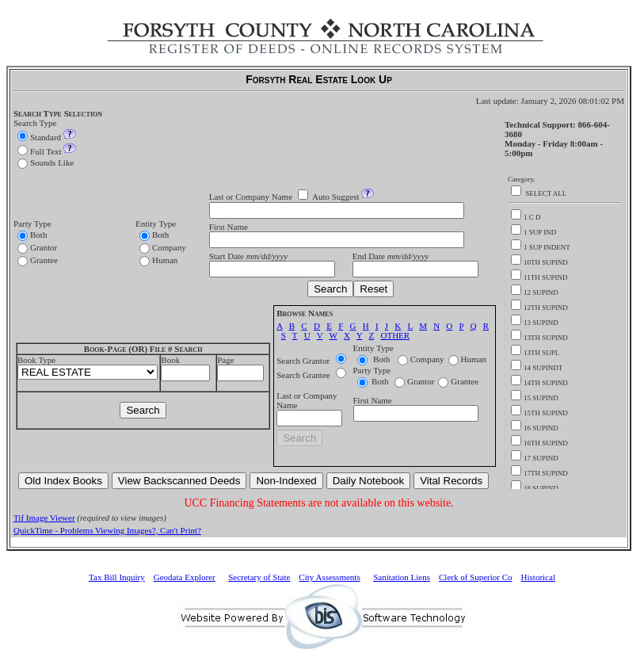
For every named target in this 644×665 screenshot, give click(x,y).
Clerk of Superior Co (476, 577)
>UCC (88, 372)
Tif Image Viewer (44, 518)
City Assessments (329, 577)
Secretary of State (259, 577)
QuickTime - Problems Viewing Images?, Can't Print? (107, 530)
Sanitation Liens (402, 577)
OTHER (395, 335)
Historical (538, 577)
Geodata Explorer (185, 577)
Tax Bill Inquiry (117, 577)
